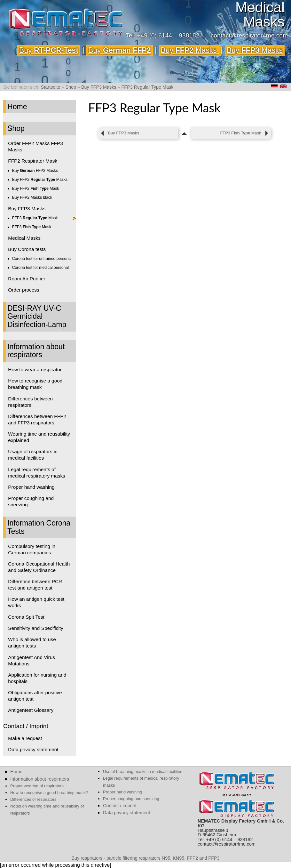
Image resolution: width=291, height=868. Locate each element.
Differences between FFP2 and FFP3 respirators (37, 419)
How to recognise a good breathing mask (35, 384)
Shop (71, 87)
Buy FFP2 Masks (35, 171)
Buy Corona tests (27, 249)
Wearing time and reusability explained (39, 437)
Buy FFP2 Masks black (32, 197)
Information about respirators (36, 351)
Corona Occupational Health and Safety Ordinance (39, 567)
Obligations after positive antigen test (35, 696)
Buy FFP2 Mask (36, 189)
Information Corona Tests (39, 527)
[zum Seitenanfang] (185, 133)
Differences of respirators (33, 799)
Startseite (51, 87)
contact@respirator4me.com (249, 35)
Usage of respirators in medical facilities (33, 455)
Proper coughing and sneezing (31, 501)
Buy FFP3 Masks (99, 87)
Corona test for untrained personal (42, 259)
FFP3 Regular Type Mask (148, 87)
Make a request (25, 738)
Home (17, 107)
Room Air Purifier (27, 279)
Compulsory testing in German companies (32, 549)
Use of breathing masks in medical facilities (143, 772)
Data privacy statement (33, 749)
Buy (49, 50)
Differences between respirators (30, 402)
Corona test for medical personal (40, 268)
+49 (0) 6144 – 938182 (168, 35)
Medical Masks (24, 238)
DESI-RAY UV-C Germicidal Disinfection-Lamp (37, 316)
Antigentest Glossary (31, 710)
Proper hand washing (31, 487)
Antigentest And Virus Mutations (31, 660)
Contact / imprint (120, 806)
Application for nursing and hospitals (37, 678)
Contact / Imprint (26, 726)
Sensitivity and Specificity (35, 628)
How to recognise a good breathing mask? (49, 793)
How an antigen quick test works (36, 602)
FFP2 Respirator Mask (33, 161)
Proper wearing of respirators (37, 786)
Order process (24, 290)
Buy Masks (190, 50)
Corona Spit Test (26, 617)
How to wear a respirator (35, 370)
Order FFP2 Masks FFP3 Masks (35, 146)
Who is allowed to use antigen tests (32, 643)
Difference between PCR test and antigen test (35, 585)
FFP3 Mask (35, 218)
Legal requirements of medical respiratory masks (36, 473)
